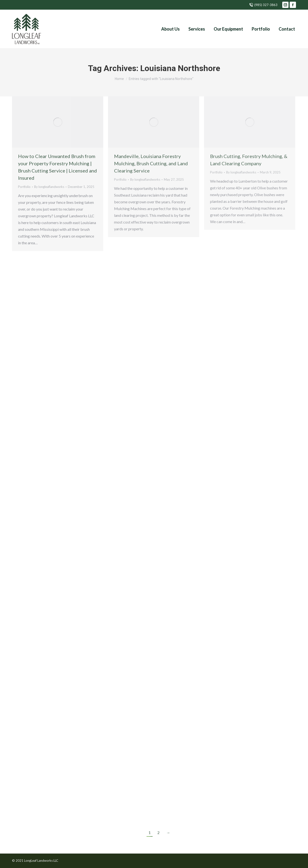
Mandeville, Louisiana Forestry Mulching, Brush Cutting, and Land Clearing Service (151, 163)
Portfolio (24, 187)
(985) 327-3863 (263, 5)
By (49, 187)
